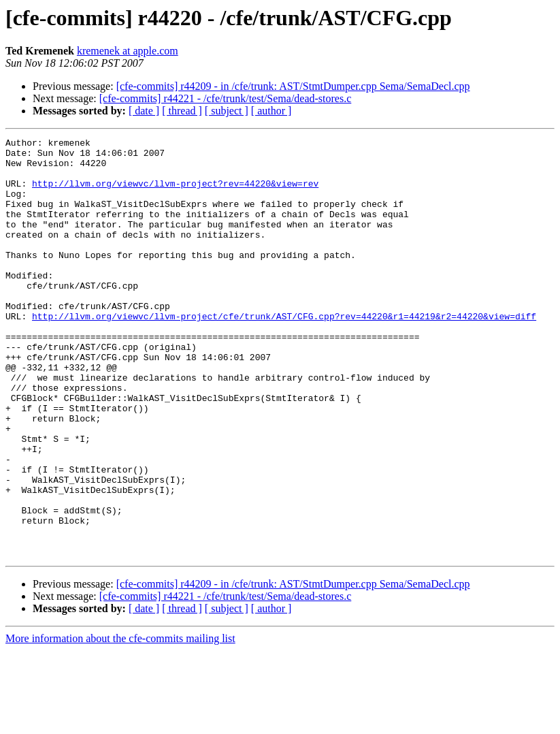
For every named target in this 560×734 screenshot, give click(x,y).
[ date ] (144, 111)
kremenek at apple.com (128, 51)
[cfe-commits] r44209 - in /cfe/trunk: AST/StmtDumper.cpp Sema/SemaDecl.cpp (293, 86)
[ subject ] (227, 111)
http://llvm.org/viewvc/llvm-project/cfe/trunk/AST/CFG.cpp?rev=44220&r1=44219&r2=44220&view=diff (284, 353)
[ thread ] (182, 111)
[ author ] (271, 111)
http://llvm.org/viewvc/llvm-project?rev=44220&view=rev (175, 193)
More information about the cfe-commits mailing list (120, 722)
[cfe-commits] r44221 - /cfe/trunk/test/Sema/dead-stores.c (226, 98)
